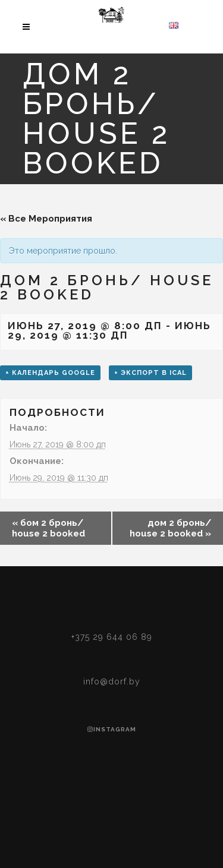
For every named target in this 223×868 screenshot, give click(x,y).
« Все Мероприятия (46, 219)
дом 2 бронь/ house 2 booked (170, 528)
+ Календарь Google (50, 373)
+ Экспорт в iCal (150, 373)
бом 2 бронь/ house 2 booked (48, 528)
